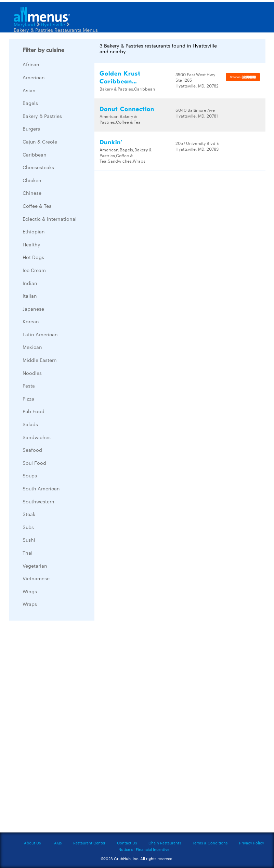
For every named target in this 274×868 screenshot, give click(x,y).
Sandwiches (37, 437)
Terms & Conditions (210, 843)
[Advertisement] (60, 728)
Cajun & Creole (40, 141)
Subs (28, 527)
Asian (29, 90)
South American (41, 488)
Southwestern (38, 501)
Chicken (32, 180)
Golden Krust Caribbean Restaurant (120, 82)
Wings (30, 591)
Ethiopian (34, 231)
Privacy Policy (252, 843)
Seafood (32, 450)
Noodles (32, 373)
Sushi (29, 540)
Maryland (24, 24)
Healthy (31, 244)
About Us (32, 843)
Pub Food (34, 411)
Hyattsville (53, 24)
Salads (30, 424)
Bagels (30, 103)
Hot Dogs (33, 257)
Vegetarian (35, 566)
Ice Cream (34, 270)
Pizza (28, 398)
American (34, 77)
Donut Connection (127, 109)
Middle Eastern (40, 360)
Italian (30, 296)
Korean (31, 321)
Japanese (33, 309)
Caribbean (35, 154)
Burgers (31, 128)
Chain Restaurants (165, 843)
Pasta (29, 385)
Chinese (32, 193)
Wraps (30, 604)
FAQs (57, 843)
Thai (28, 553)
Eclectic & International (50, 219)
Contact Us (127, 843)
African (31, 64)
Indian (30, 283)
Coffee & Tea (37, 206)
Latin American (40, 334)
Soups (30, 475)
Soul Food (34, 463)
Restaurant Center (89, 843)
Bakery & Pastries (42, 116)
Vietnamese (36, 578)
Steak (29, 514)
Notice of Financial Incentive (144, 849)
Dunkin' (111, 142)
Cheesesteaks (38, 167)
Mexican (32, 347)
